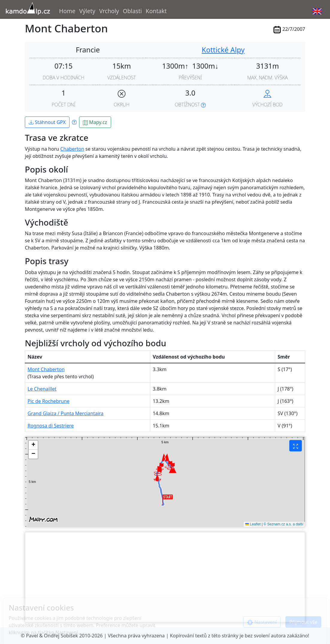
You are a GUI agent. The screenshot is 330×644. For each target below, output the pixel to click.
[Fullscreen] (296, 446)
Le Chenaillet (42, 389)
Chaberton (72, 149)
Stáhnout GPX (47, 122)
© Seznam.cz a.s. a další (283, 524)
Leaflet (253, 524)
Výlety (87, 11)
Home (67, 11)
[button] (158, 472)
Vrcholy (109, 11)
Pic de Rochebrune (49, 401)
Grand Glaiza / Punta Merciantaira (65, 413)
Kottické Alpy (223, 50)
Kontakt (156, 11)
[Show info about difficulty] (203, 105)
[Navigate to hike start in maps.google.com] (267, 93)
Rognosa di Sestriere (51, 426)
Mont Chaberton (46, 369)
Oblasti (132, 11)
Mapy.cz (95, 122)
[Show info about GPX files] (74, 122)
